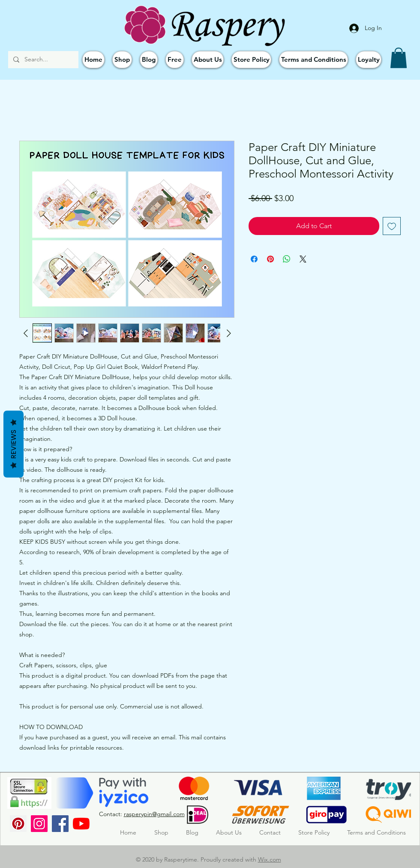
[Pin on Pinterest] (270, 259)
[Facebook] (60, 824)
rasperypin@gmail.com (154, 814)
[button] (399, 58)
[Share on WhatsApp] (287, 259)
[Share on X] (303, 259)
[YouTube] (81, 824)
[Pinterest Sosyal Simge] (18, 824)
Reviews (13, 444)
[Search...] (42, 60)
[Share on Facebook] (254, 259)
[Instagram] (39, 824)
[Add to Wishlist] (392, 226)
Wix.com (270, 859)
